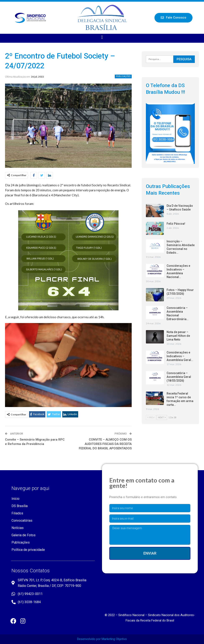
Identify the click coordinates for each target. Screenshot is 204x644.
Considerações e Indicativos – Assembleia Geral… (180, 356)
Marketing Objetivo (114, 639)
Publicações (123, 76)
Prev (151, 417)
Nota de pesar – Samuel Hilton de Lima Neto (178, 336)
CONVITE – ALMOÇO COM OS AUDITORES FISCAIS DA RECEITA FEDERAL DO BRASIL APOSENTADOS (105, 444)
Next (162, 417)
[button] (173, 18)
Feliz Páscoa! (176, 224)
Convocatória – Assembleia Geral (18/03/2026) (179, 377)
